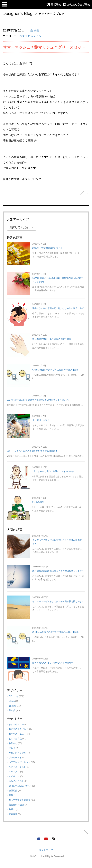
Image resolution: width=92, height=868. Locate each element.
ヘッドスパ (14, 772)
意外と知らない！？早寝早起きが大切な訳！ (54, 663)
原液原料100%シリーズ (20, 786)
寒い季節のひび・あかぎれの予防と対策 (52, 339)
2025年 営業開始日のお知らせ (48, 248)
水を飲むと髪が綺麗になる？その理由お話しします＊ (58, 571)
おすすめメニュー (17, 734)
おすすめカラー (16, 724)
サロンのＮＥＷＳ (17, 753)
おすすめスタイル (30, 36)
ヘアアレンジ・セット (20, 762)
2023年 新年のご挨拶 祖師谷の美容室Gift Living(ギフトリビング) (38, 400)
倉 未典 (35, 30)
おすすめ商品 (15, 739)
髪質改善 (13, 814)
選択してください (22, 227)
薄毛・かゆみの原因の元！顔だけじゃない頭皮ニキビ (58, 308)
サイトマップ (46, 850)
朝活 (11, 795)
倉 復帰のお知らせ (42, 420)
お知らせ (13, 743)
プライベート (15, 757)
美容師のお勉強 (16, 805)
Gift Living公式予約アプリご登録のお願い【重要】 (56, 370)
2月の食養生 (38, 502)
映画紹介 (13, 790)
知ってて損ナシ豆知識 (20, 800)
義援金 (12, 809)
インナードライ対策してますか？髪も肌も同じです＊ (58, 601)
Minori (12, 701)
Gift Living (14, 696)
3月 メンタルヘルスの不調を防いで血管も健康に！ (32, 451)
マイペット (14, 776)
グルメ (12, 748)
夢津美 (12, 710)
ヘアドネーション (17, 767)
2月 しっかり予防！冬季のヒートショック (53, 471)
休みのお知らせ (16, 781)
